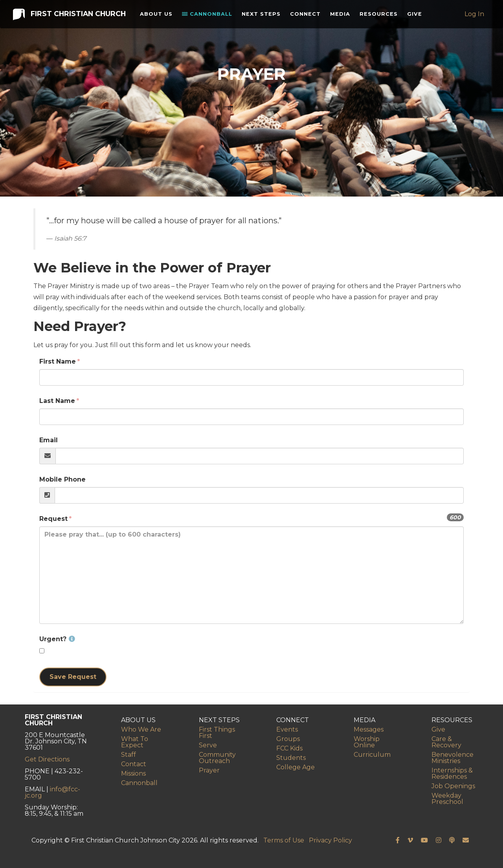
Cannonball (206, 21)
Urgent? (57, 639)
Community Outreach (217, 758)
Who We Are (141, 729)
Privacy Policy (330, 840)
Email (49, 440)
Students (291, 758)
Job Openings (453, 786)
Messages (369, 729)
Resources (380, 16)
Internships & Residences (452, 773)
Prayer (209, 770)
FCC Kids (289, 748)
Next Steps (253, 21)
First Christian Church (69, 21)
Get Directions (47, 759)
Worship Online (367, 742)
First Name (58, 361)
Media (341, 16)
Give (416, 16)
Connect (307, 16)
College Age (296, 767)
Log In (475, 21)
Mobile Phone (62, 479)
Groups (288, 739)
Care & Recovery (446, 742)
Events (287, 729)
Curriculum (372, 755)
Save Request (73, 677)
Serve (208, 745)
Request (53, 519)
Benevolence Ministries (453, 758)
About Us (153, 21)
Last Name (57, 401)
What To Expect (135, 742)
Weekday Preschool (447, 799)
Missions (133, 773)
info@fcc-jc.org (52, 792)
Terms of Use (284, 840)
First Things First (217, 733)
